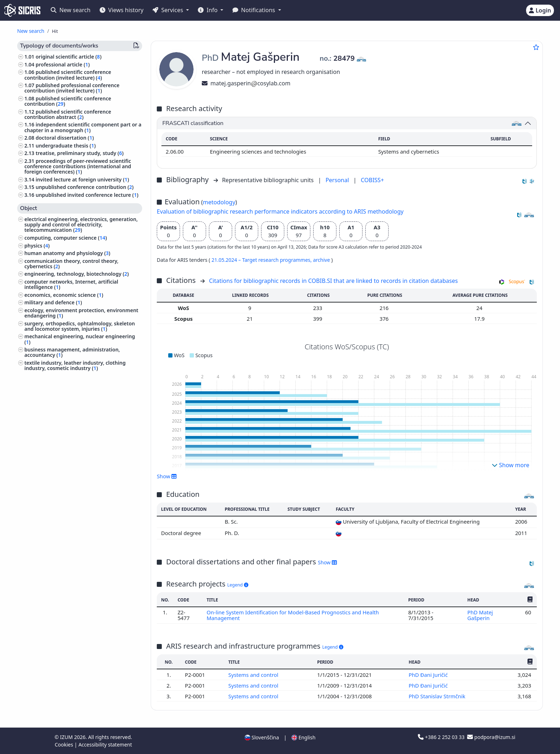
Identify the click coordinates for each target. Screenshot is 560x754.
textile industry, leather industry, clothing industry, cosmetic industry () (75, 365)
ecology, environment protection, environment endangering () (81, 313)
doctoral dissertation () (65, 138)
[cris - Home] (22, 10)
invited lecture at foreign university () (82, 179)
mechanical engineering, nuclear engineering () (80, 339)
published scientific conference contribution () (68, 101)
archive (322, 260)
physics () (37, 246)
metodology (219, 202)
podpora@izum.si (491, 737)
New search (71, 10)
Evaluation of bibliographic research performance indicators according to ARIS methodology (280, 211)
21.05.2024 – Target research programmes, (262, 260)
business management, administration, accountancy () (72, 352)
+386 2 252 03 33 (442, 737)
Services (168, 10)
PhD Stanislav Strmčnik (438, 696)
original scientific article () (69, 57)
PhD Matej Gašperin (480, 615)
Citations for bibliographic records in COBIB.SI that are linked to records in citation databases (333, 281)
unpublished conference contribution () (85, 187)
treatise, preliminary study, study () (80, 153)
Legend (238, 585)
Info (208, 10)
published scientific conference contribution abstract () (68, 114)
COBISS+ (372, 180)
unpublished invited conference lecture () (87, 195)
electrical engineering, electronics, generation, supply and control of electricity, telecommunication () (81, 224)
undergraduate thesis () (66, 146)
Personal (338, 180)
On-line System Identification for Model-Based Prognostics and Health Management (293, 615)
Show (167, 476)
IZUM (67, 737)
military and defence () (53, 302)
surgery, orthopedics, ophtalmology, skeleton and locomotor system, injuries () (80, 326)
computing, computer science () (66, 238)
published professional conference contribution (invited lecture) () (72, 88)
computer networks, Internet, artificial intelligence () (71, 284)
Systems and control (254, 675)
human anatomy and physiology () (67, 253)
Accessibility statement (105, 745)
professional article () (63, 64)
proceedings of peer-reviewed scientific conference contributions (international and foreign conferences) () (78, 166)
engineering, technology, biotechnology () (76, 274)
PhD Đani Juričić (429, 675)
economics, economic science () (64, 295)
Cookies (64, 745)
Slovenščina (262, 737)
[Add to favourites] (536, 47)
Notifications (255, 10)
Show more (511, 465)
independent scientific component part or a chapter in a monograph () (83, 127)
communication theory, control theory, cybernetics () (71, 264)
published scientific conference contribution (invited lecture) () (68, 75)
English (303, 737)
